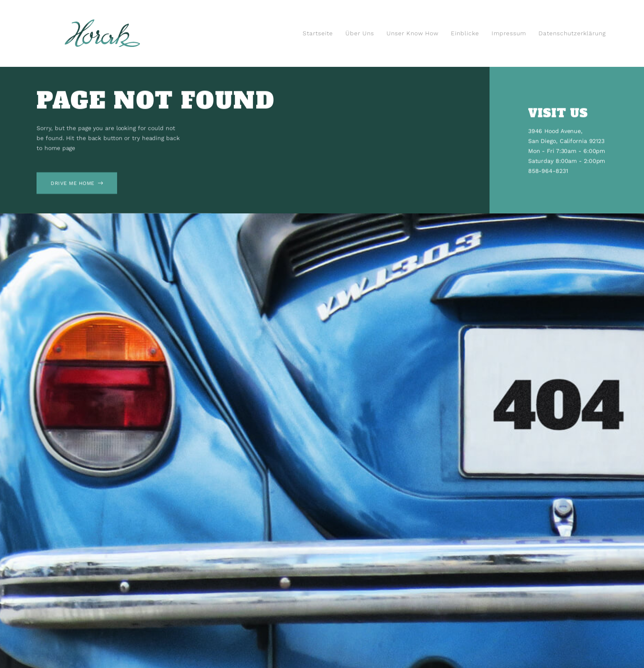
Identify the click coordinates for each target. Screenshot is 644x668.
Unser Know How (413, 33)
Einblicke (465, 33)
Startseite (318, 33)
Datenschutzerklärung (572, 33)
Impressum (509, 33)
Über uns (360, 33)
